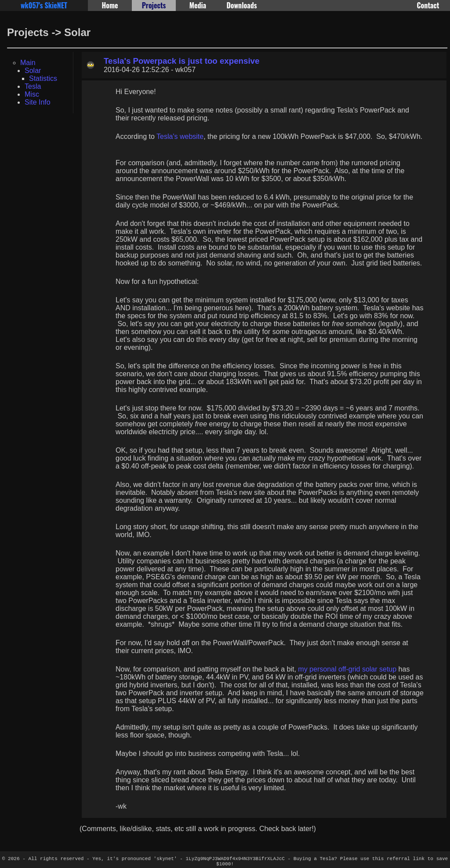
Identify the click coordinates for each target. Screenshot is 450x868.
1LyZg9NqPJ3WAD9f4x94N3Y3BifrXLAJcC (235, 859)
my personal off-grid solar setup (347, 669)
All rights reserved (56, 859)
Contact (428, 5)
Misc (32, 94)
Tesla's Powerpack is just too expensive (181, 61)
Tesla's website (180, 136)
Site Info (38, 102)
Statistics (43, 78)
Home (110, 5)
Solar (33, 71)
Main (28, 63)
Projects (154, 5)
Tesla (33, 86)
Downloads (241, 5)
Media (198, 5)
